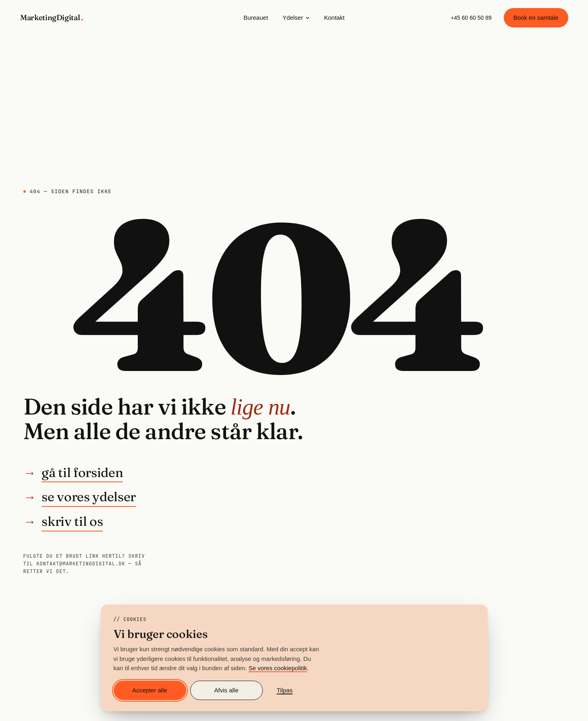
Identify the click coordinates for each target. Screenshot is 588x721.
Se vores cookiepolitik (278, 668)
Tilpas (285, 690)
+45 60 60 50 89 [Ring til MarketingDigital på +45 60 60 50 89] (471, 18)
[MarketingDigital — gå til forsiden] (52, 18)
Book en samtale (536, 18)
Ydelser (296, 18)
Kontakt (334, 18)
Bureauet (256, 18)
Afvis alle (226, 690)
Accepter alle (150, 690)
